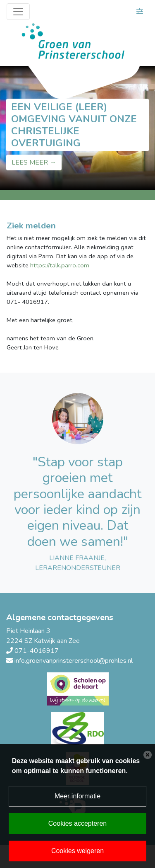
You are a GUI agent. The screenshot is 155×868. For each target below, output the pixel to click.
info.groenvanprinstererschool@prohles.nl (74, 661)
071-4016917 (37, 651)
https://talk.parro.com (60, 265)
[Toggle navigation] (18, 12)
